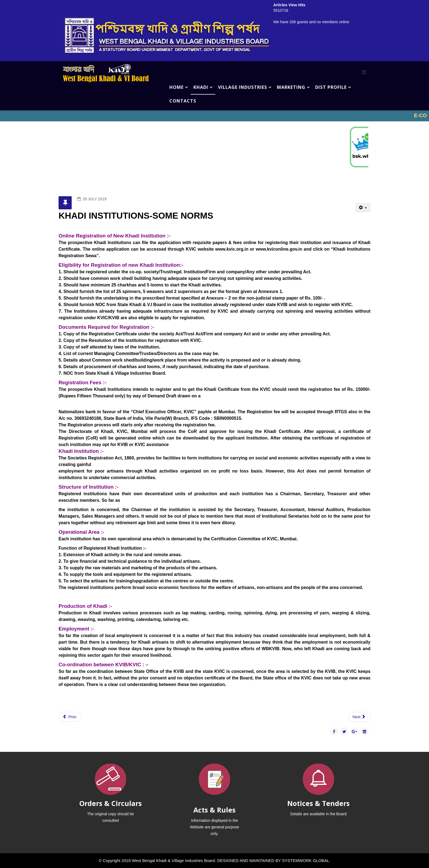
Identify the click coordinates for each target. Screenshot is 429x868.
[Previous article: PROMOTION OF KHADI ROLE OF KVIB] (69, 717)
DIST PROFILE (331, 87)
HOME (176, 87)
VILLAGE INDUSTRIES (243, 87)
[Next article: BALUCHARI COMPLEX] (360, 717)
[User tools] (363, 208)
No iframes (215, 116)
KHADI (201, 87)
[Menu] (364, 72)
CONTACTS (183, 101)
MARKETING (291, 87)
